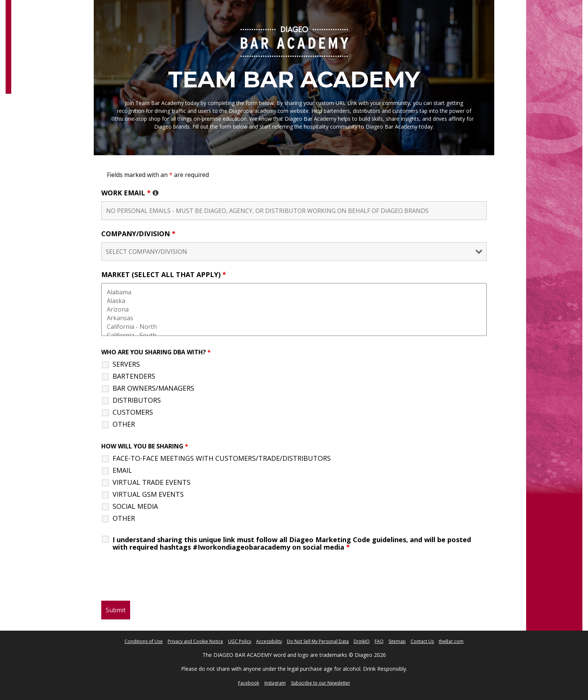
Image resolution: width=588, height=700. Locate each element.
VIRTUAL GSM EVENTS (148, 494)
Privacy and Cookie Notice (195, 641)
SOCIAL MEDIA (135, 506)
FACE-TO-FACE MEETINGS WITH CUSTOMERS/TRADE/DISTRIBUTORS (222, 458)
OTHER (124, 424)
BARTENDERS (134, 376)
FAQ (379, 641)
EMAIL (122, 470)
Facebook (249, 683)
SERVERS (126, 364)
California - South (294, 335)
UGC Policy (240, 641)
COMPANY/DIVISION (138, 234)
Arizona (294, 310)
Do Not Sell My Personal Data (318, 641)
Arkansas (294, 318)
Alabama (294, 292)
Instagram (275, 683)
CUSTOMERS (133, 412)
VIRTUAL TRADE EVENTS (151, 482)
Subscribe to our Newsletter (321, 683)
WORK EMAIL (130, 193)
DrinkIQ (362, 641)
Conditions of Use (144, 641)
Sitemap (397, 641)
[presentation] (158, 577)
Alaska (294, 301)
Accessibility (269, 641)
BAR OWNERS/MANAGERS (153, 388)
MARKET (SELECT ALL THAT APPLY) (164, 274)
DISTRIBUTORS (137, 400)
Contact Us (422, 641)
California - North (294, 327)
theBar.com (451, 641)
